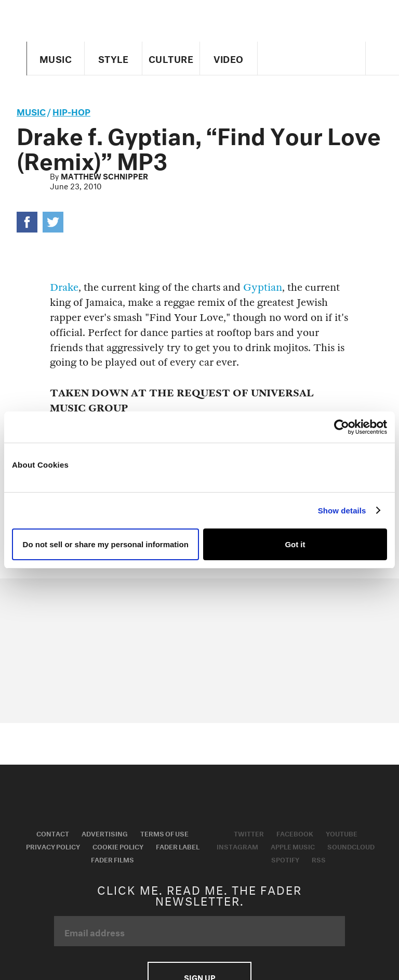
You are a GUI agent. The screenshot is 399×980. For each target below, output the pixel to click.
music (31, 111)
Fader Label (178, 846)
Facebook (295, 833)
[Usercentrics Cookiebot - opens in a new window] (342, 427)
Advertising (105, 833)
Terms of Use (164, 833)
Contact (53, 833)
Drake (64, 287)
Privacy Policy (53, 846)
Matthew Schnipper (104, 175)
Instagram (237, 846)
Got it (295, 544)
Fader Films (112, 859)
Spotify (285, 859)
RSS (319, 859)
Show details (342, 511)
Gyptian (263, 287)
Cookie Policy (118, 846)
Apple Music (293, 846)
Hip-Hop (71, 111)
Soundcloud (351, 846)
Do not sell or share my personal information (106, 544)
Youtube (342, 833)
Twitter (249, 833)
